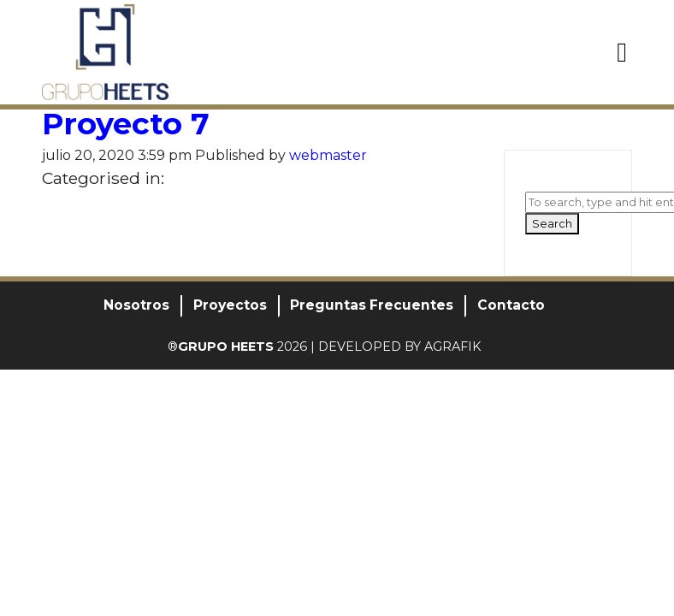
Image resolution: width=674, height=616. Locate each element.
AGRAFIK (452, 346)
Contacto (511, 305)
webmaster (328, 155)
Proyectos (230, 305)
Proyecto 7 (126, 124)
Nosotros (136, 305)
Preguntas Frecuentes (372, 305)
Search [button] (552, 224)
